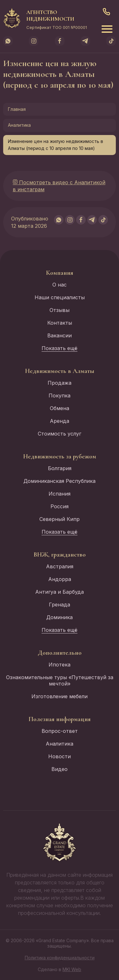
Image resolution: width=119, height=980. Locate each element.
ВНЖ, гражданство (60, 555)
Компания (60, 273)
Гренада (60, 605)
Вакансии (60, 335)
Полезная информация (60, 719)
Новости (60, 756)
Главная (17, 109)
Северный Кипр (60, 519)
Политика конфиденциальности (60, 958)
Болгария (60, 468)
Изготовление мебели (60, 696)
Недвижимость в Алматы (60, 371)
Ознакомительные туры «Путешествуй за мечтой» (60, 680)
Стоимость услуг (60, 434)
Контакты (60, 323)
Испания (60, 494)
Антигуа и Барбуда (60, 592)
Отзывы (60, 310)
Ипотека (60, 665)
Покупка (60, 395)
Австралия (60, 566)
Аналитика (19, 125)
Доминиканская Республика (60, 481)
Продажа (60, 383)
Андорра (60, 579)
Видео (60, 769)
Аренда (60, 421)
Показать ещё (60, 348)
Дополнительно (60, 653)
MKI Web (72, 969)
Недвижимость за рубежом (60, 456)
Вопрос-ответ (60, 731)
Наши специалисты (60, 297)
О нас (60, 285)
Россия (60, 506)
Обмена (60, 408)
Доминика (60, 617)
